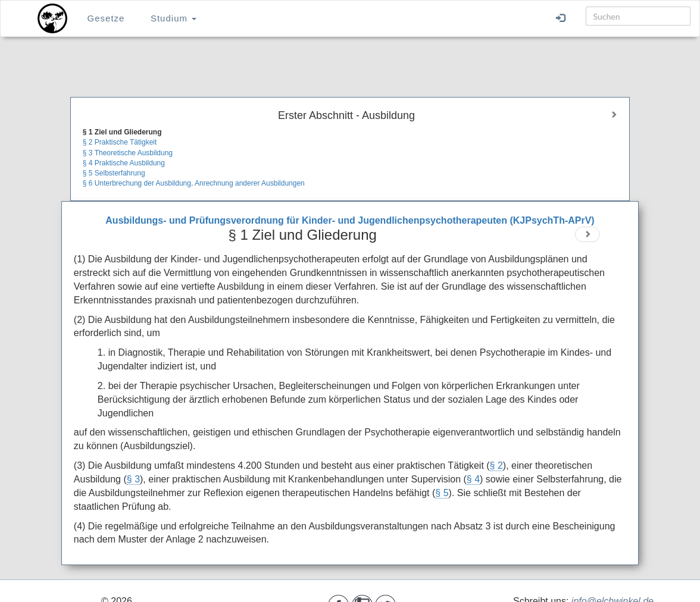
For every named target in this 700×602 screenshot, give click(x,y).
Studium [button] (174, 18)
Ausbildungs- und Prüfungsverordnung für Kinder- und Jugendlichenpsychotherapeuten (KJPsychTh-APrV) (350, 220)
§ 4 (473, 479)
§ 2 (496, 465)
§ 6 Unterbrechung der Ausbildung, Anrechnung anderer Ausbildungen (194, 183)
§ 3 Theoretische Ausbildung (128, 153)
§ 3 (133, 479)
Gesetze (106, 18)
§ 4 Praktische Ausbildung (124, 163)
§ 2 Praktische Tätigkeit (120, 142)
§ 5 (442, 493)
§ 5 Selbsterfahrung (114, 173)
